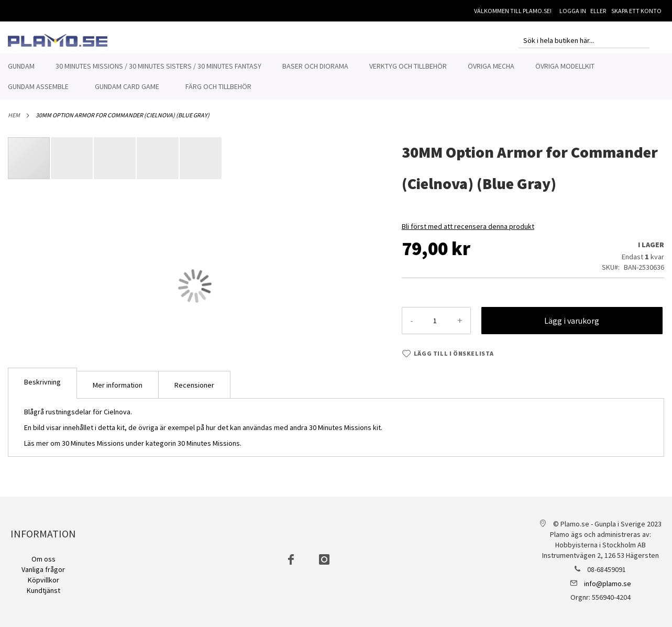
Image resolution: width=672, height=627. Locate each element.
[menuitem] (21, 66)
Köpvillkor (43, 580)
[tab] (42, 383)
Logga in (573, 11)
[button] (72, 158)
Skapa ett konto (636, 11)
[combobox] (584, 40)
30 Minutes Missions (209, 443)
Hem (14, 115)
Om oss (43, 559)
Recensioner (194, 385)
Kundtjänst (43, 590)
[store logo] (58, 40)
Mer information (118, 385)
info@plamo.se (608, 584)
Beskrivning (42, 382)
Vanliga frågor (43, 569)
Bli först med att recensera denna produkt (468, 226)
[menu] (336, 76)
